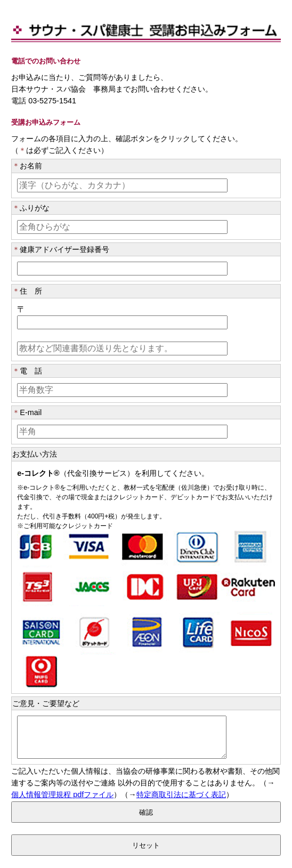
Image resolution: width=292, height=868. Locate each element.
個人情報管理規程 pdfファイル (62, 802)
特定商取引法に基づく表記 (181, 802)
